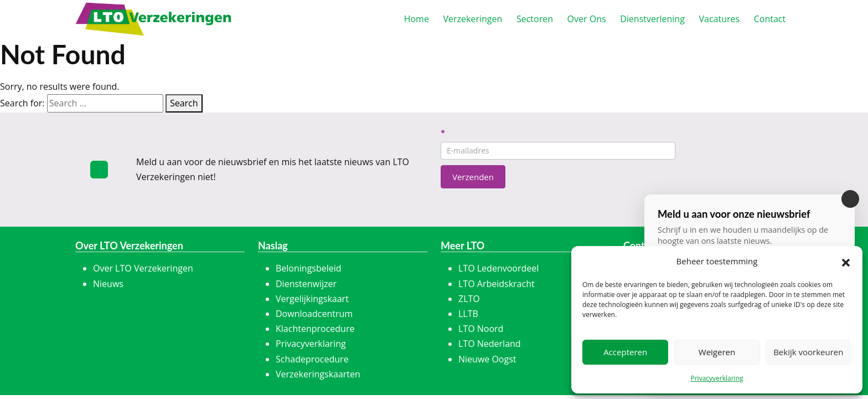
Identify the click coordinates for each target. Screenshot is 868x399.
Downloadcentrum (314, 314)
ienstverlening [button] (652, 19)
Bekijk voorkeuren (808, 352)
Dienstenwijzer (306, 284)
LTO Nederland (490, 344)
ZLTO (469, 299)
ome (417, 19)
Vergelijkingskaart (312, 299)
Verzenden (473, 177)
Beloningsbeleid (309, 268)
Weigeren (717, 352)
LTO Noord (481, 329)
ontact (770, 19)
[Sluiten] (850, 199)
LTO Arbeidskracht (497, 284)
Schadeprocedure (312, 359)
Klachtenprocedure (315, 329)
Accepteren (625, 352)
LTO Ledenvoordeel (498, 268)
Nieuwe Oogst (487, 359)
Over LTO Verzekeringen (143, 268)
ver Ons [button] (587, 19)
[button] (846, 262)
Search (184, 103)
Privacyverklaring (717, 378)
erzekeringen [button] (472, 19)
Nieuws (108, 284)
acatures (719, 19)
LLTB (468, 314)
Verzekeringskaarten (318, 374)
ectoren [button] (535, 19)
